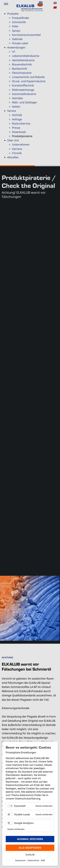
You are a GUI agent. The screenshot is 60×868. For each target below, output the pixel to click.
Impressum (20, 860)
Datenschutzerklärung (28, 799)
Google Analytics (24, 823)
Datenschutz (33, 860)
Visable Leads (22, 814)
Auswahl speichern (30, 839)
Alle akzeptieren (30, 848)
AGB (43, 860)
